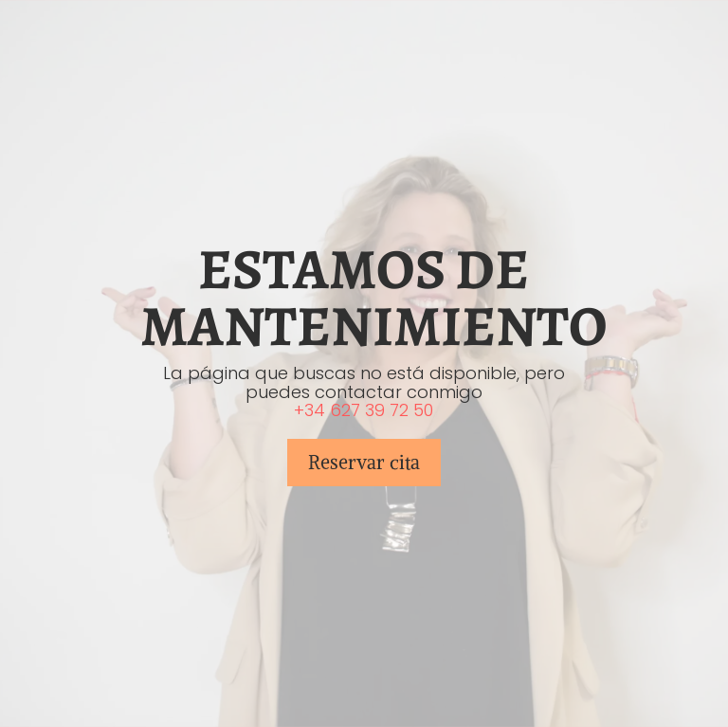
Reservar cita (364, 462)
